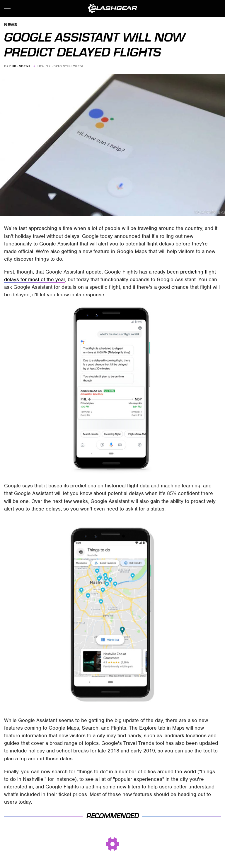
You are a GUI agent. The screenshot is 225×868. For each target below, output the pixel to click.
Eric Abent (20, 66)
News (11, 25)
